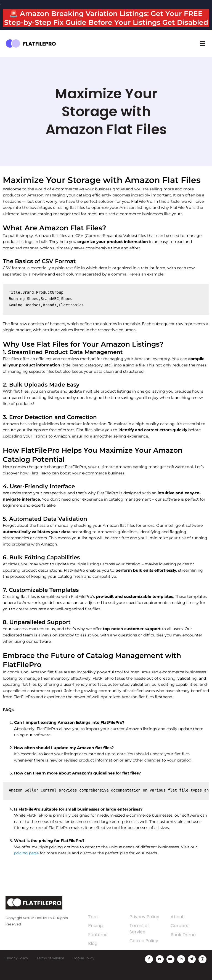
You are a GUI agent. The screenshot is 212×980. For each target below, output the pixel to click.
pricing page (26, 853)
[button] (202, 43)
